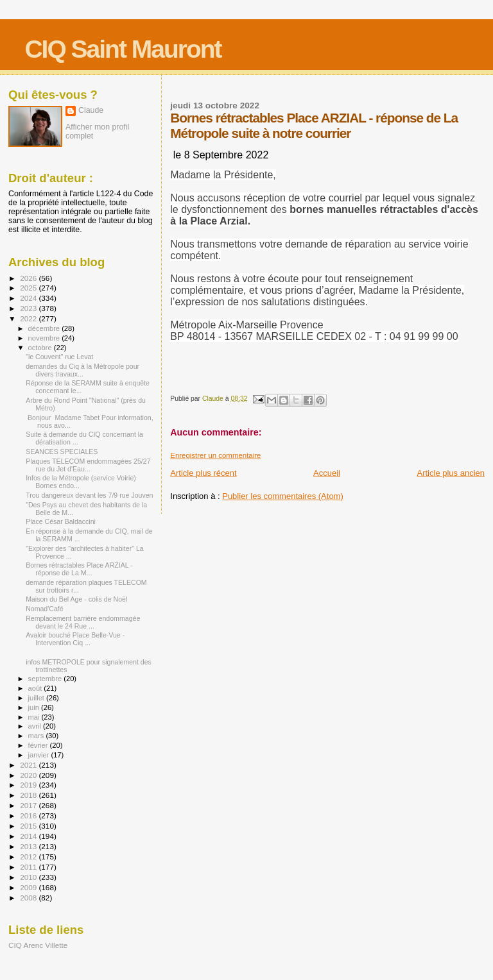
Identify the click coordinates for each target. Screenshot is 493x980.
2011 (29, 867)
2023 (29, 308)
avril (36, 726)
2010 (29, 877)
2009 (29, 887)
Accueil (327, 473)
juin (35, 707)
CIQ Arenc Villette (38, 945)
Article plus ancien (451, 473)
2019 (29, 785)
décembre (45, 328)
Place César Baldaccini (61, 521)
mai (35, 717)
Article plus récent (203, 473)
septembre (46, 679)
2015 (29, 826)
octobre (41, 348)
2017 (29, 805)
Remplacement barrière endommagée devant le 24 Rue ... (83, 622)
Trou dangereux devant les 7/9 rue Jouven (89, 495)
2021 (29, 765)
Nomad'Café (44, 609)
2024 (29, 298)
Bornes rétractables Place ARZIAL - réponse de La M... (79, 569)
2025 (29, 288)
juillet (37, 698)
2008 (29, 898)
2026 (29, 278)
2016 (29, 815)
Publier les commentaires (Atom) (283, 496)
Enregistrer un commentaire (215, 455)
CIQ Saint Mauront (123, 49)
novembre (45, 338)
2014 (29, 836)
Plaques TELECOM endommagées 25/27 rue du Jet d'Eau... (88, 465)
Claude (91, 110)
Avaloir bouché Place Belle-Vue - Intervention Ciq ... (75, 639)
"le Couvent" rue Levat (59, 357)
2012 (29, 857)
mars (37, 736)
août (36, 688)
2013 (29, 846)
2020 (29, 775)
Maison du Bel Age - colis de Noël (76, 599)
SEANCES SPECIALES (62, 452)
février (39, 745)
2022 (29, 318)
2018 (29, 795)
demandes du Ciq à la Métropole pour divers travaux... (82, 370)
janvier (40, 755)
